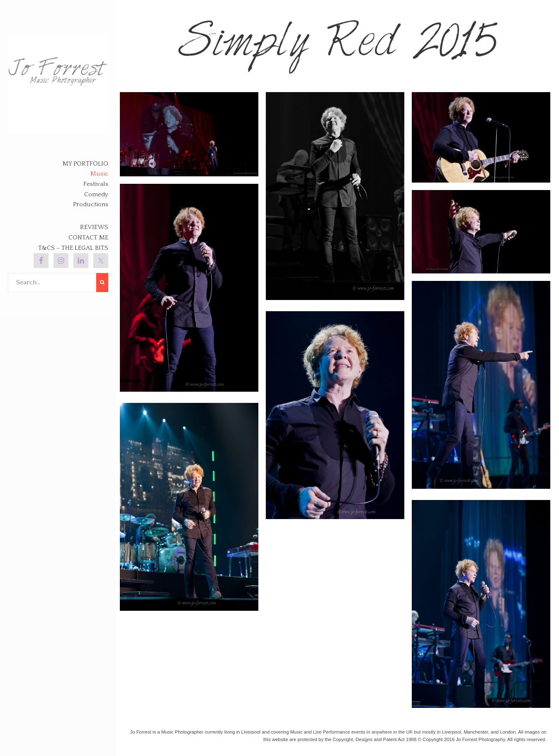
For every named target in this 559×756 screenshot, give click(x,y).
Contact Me (88, 238)
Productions (91, 204)
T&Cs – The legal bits (73, 248)
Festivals (96, 184)
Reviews (94, 227)
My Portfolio (85, 164)
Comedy (96, 194)
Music (99, 174)
